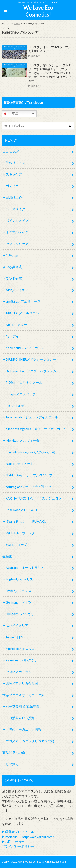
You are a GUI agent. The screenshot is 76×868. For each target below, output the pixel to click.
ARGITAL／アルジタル (22, 313)
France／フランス (19, 591)
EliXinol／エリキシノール (24, 382)
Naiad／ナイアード (20, 463)
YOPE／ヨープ (16, 545)
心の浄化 (12, 764)
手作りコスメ (15, 163)
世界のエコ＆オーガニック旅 (24, 695)
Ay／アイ (12, 336)
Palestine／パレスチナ (22, 660)
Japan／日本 (15, 637)
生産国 (7, 556)
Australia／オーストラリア (25, 567)
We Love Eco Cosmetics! (38, 11)
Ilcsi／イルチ (15, 406)
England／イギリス (19, 579)
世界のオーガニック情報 (24, 729)
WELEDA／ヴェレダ (20, 533)
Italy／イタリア (17, 625)
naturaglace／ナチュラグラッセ (28, 487)
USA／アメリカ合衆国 (22, 683)
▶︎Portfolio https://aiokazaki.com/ (28, 837)
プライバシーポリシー (18, 846)
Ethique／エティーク (21, 394)
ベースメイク (15, 209)
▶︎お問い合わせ (13, 841)
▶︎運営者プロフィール (18, 832)
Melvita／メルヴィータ (22, 440)
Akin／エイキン (17, 290)
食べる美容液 (12, 267)
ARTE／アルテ (16, 325)
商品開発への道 (14, 753)
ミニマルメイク (17, 232)
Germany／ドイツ (19, 602)
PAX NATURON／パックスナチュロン (34, 498)
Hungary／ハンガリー (21, 614)
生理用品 (12, 255)
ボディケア (14, 186)
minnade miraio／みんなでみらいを (31, 452)
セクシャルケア (17, 244)
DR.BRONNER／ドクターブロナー (31, 359)
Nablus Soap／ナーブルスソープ (29, 475)
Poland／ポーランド (20, 672)
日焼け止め (14, 197)
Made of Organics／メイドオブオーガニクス (38, 429)
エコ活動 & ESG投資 (20, 718)
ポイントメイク (17, 221)
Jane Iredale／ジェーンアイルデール (32, 417)
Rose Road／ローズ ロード (25, 510)
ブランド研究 (12, 278)
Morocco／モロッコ (20, 649)
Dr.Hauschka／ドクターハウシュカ (31, 371)
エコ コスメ (11, 151)
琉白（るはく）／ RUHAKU (26, 521)
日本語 (11, 114)
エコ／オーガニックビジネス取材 (30, 741)
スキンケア (14, 174)
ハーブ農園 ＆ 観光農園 (22, 706)
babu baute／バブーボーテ (25, 348)
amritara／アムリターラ (23, 301)
